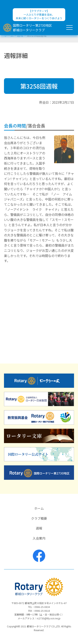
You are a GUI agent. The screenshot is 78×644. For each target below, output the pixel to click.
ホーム (39, 508)
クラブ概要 (39, 518)
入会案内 (39, 538)
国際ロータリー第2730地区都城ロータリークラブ (32, 28)
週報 (39, 528)
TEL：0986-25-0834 (39, 607)
